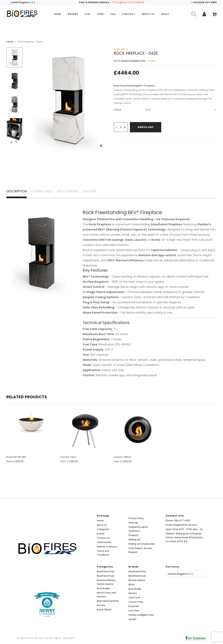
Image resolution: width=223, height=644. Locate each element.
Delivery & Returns (107, 547)
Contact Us (103, 538)
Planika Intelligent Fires (141, 615)
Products (134, 536)
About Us (148, 14)
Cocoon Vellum (122, 457)
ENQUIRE (97, 192)
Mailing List (135, 540)
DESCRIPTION (18, 192)
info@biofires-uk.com (185, 525)
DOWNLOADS (45, 192)
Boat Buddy (103, 589)
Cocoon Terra (68, 457)
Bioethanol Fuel (105, 576)
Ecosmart (134, 607)
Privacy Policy (136, 519)
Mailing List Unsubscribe (142, 544)
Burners (101, 606)
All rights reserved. (62, 638)
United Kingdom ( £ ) (24, 2)
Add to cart (146, 127)
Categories (103, 530)
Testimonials (104, 543)
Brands (73, 14)
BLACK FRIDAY (104, 610)
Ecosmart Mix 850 (16, 457)
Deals (165, 14)
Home (58, 14)
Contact (129, 14)
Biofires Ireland (137, 581)
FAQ (113, 14)
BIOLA (132, 585)
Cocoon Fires (136, 602)
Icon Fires (134, 611)
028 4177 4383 (182, 521)
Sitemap (133, 523)
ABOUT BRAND (73, 192)
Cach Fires (134, 598)
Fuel (88, 14)
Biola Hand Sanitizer (108, 601)
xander (132, 620)
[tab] (165, 110)
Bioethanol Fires (106, 572)
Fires (100, 14)
